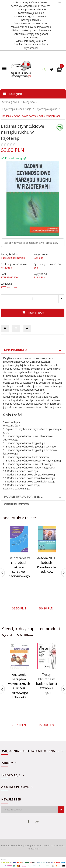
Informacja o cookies (11, 845)
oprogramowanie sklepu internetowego (45, 845)
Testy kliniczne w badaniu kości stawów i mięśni (46, 684)
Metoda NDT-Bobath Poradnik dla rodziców (46, 565)
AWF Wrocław (9, 287)
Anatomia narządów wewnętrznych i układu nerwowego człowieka (19, 686)
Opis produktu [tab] (15, 350)
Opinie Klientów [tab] (16, 504)
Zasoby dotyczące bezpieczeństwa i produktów (31, 243)
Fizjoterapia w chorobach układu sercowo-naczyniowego (19, 567)
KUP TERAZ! (33, 313)
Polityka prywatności (36, 46)
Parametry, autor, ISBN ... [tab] (24, 497)
